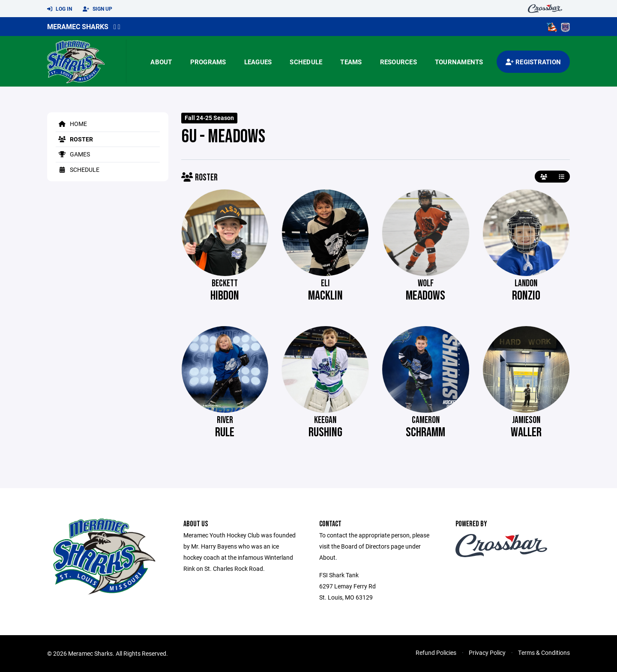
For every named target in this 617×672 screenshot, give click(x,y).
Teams (351, 62)
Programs (208, 62)
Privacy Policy (487, 652)
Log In (60, 9)
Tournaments (459, 62)
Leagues (258, 62)
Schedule (306, 62)
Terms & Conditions (544, 652)
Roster (74, 139)
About (161, 62)
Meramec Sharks (78, 26)
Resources (398, 62)
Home (71, 124)
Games (73, 154)
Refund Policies (436, 652)
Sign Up (97, 9)
